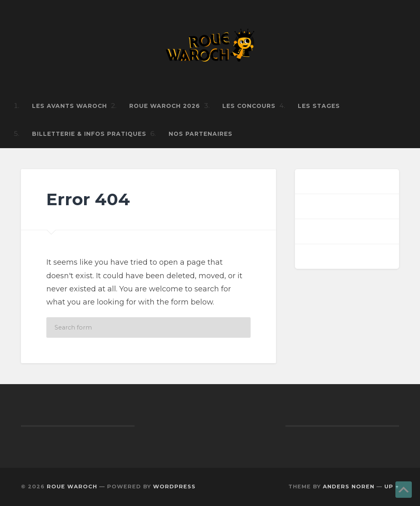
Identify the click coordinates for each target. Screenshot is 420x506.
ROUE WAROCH (72, 487)
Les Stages (319, 106)
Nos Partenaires (201, 134)
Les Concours (249, 106)
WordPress (174, 487)
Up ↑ (392, 487)
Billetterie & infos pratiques (89, 134)
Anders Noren (349, 487)
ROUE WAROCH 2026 (165, 106)
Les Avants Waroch (70, 106)
